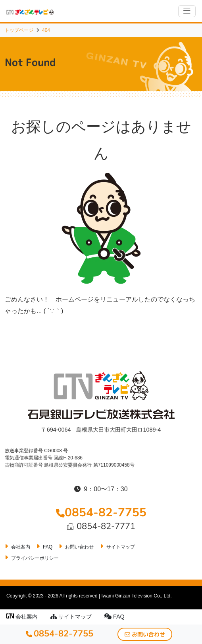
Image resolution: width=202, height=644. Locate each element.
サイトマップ (71, 617)
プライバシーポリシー (35, 558)
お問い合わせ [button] (145, 634)
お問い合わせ (79, 547)
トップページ (19, 30)
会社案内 (22, 617)
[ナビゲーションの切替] (187, 11)
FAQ (114, 617)
